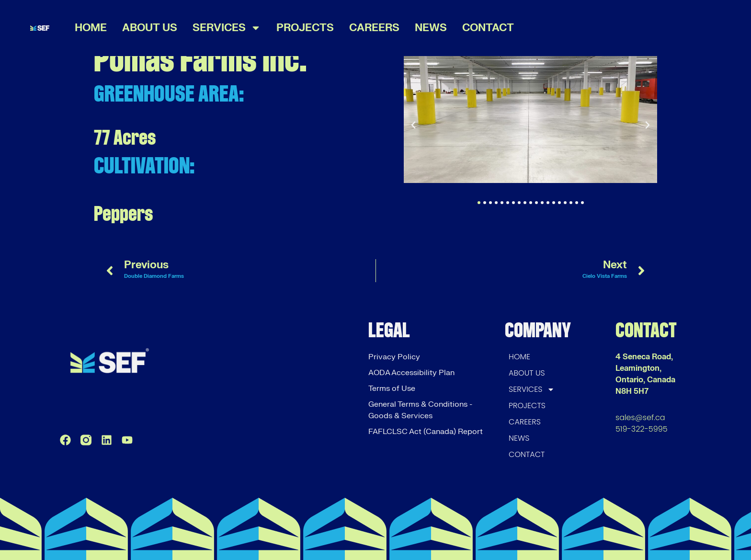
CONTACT (488, 28)
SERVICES (227, 28)
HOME (91, 28)
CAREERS (374, 28)
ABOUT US (150, 28)
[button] (413, 125)
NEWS (431, 28)
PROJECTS (305, 28)
